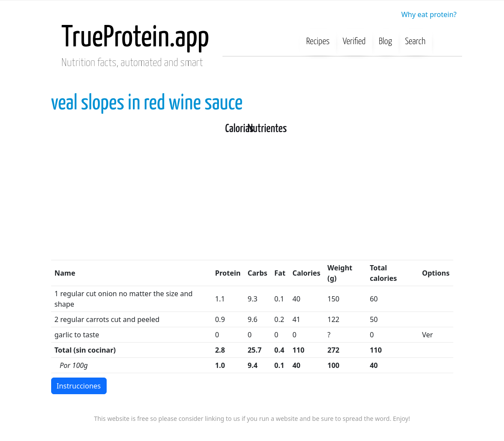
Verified (354, 42)
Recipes (318, 42)
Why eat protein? (429, 14)
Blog (386, 42)
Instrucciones (79, 386)
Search (415, 42)
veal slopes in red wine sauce (147, 103)
